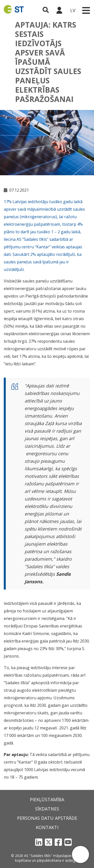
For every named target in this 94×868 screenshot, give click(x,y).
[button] (80, 854)
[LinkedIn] (39, 842)
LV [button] (73, 10)
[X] (49, 842)
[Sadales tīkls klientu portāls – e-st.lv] (59, 10)
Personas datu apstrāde (47, 818)
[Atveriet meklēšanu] (46, 10)
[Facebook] (58, 842)
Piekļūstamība (47, 799)
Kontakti (47, 827)
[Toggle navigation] (86, 10)
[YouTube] (68, 842)
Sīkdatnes (47, 809)
